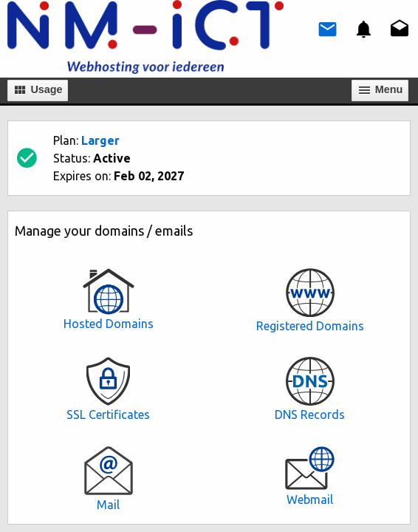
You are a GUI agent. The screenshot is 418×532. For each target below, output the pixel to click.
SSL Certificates (108, 389)
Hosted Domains (108, 299)
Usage (37, 90)
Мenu (380, 90)
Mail (108, 478)
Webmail (310, 476)
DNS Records (310, 389)
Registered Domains (310, 300)
